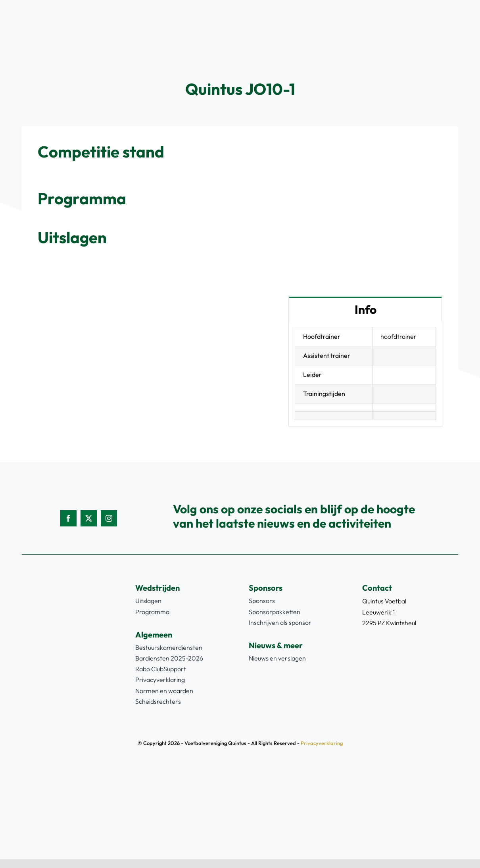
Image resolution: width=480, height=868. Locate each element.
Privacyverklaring (322, 743)
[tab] (365, 309)
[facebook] (68, 518)
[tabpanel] (365, 374)
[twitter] (89, 518)
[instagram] (109, 518)
